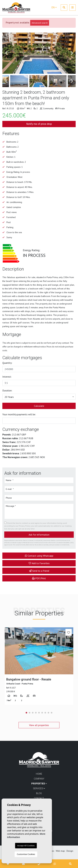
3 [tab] (33, 713)
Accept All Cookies (26, 846)
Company (39, 779)
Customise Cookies (26, 854)
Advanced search (40, 23)
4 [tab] (36, 713)
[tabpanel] (39, 666)
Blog (39, 793)
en (54, 7)
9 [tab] (52, 713)
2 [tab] (30, 713)
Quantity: (7, 363)
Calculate (39, 406)
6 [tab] (42, 713)
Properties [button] (39, 784)
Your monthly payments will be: (19, 414)
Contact (39, 798)
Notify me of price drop (39, 124)
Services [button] (39, 788)
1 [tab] (26, 713)
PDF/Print (39, 578)
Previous (6, 53)
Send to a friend (39, 571)
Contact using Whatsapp (39, 556)
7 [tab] (45, 713)
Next (72, 53)
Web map (60, 851)
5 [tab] (39, 713)
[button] (39, 397)
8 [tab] (48, 713)
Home (39, 774)
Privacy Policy (25, 526)
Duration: (7, 390)
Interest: (7, 377)
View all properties (39, 725)
